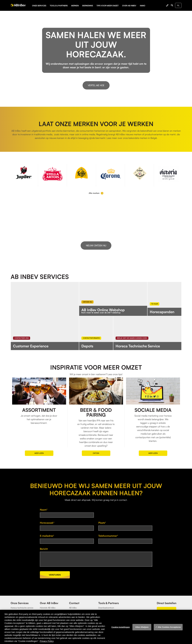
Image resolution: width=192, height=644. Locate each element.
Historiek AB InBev (48, 608)
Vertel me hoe (96, 85)
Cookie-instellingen (121, 627)
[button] (189, 229)
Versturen (55, 575)
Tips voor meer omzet (108, 6)
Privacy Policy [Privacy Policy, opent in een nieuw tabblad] (47, 641)
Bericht (44, 549)
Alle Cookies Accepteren (169, 627)
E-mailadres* (47, 536)
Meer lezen (39, 453)
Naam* (44, 510)
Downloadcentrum (106, 608)
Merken (75, 6)
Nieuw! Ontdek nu (96, 246)
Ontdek (96, 453)
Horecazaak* (47, 523)
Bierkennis (88, 6)
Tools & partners (59, 6)
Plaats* (102, 523)
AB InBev (73, 608)
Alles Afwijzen (142, 627)
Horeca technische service (22, 608)
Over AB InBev (129, 6)
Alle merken (96, 193)
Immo (143, 6)
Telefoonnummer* (108, 536)
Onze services (39, 6)
